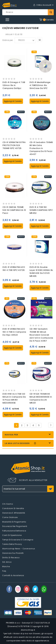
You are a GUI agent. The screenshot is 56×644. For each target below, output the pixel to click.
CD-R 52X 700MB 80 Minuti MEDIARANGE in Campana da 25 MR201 (41, 398)
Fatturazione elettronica (14, 531)
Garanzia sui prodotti (13, 553)
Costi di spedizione (12, 535)
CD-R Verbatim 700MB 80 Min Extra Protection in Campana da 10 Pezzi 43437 (41, 148)
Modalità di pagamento (14, 522)
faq (4, 571)
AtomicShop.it (28, 630)
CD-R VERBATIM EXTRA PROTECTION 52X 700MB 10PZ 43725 (14, 145)
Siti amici (7, 562)
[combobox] (28, 12)
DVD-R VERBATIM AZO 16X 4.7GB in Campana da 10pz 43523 (14, 332)
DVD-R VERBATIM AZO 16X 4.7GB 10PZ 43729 (14, 269)
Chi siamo (8, 504)
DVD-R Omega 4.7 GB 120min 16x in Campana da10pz (14, 85)
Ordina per (8, 40)
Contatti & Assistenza (13, 575)
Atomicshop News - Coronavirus (19, 549)
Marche (6, 566)
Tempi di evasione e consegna (18, 540)
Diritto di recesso (11, 558)
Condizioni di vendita (13, 508)
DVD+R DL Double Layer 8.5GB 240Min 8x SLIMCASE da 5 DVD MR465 (41, 272)
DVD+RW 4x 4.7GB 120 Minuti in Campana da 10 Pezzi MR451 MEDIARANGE (14, 398)
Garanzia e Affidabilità (14, 513)
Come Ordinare (10, 517)
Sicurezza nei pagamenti (15, 526)
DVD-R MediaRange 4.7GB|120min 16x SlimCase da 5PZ (40, 85)
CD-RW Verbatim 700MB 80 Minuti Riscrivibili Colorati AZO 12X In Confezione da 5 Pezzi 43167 (41, 335)
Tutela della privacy (12, 544)
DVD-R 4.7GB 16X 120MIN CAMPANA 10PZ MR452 (41, 210)
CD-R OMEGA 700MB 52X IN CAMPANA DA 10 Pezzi (14, 210)
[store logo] (9, 5)
